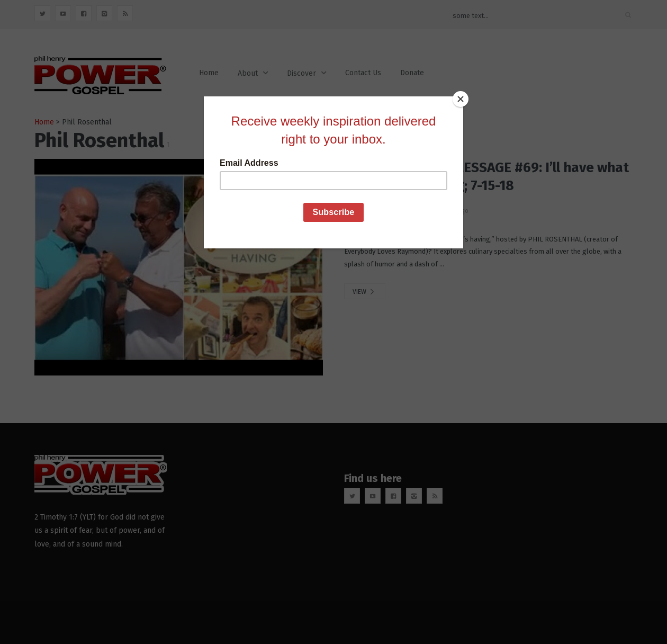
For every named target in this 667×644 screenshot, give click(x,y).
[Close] (461, 99)
